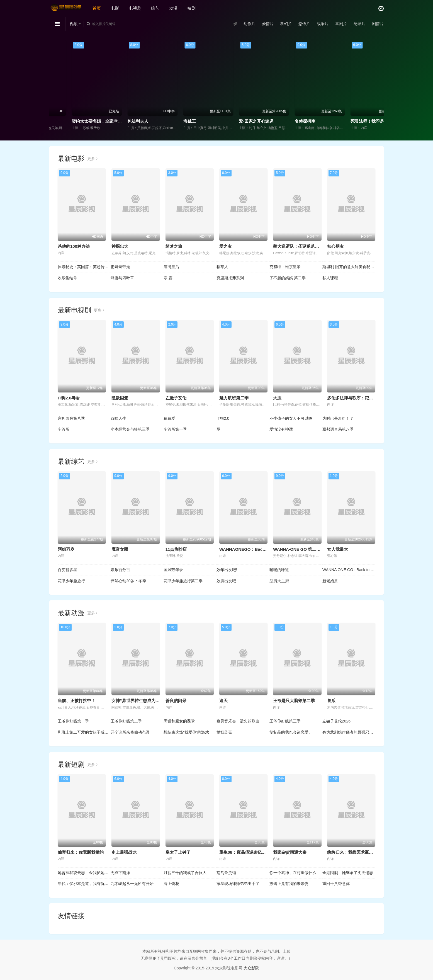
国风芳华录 (173, 570)
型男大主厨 (279, 581)
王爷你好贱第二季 (126, 721)
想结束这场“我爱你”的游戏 (186, 732)
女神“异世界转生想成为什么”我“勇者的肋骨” (153, 701)
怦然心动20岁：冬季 (128, 581)
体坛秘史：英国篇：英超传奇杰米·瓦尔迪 (84, 267)
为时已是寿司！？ (338, 418)
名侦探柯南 (341, 121)
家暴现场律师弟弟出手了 (238, 884)
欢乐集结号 (67, 278)
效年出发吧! (227, 570)
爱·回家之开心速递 (292, 121)
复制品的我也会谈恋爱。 (291, 732)
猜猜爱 (169, 418)
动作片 (249, 24)
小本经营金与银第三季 (130, 429)
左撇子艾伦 (176, 398)
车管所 (64, 429)
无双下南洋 (120, 873)
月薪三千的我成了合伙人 (185, 873)
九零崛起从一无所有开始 (132, 884)
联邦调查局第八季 (338, 429)
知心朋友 (335, 246)
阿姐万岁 (66, 549)
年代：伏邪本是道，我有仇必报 (84, 884)
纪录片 (359, 24)
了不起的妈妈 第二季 (288, 278)
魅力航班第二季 (234, 398)
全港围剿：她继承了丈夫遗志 (348, 873)
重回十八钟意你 (336, 884)
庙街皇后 (171, 267)
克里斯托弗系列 (230, 278)
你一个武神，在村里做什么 (293, 873)
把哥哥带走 (120, 267)
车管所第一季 (175, 429)
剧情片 (378, 24)
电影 (115, 8)
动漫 (173, 8)
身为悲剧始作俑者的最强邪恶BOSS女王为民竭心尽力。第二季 (349, 732)
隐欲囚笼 (120, 398)
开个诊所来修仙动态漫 (130, 732)
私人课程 (330, 278)
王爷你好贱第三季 (285, 721)
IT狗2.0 (223, 418)
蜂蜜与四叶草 (122, 278)
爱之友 (226, 246)
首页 (97, 8)
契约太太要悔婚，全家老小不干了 (139, 121)
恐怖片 (304, 24)
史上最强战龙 (124, 852)
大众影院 (251, 968)
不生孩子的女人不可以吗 (291, 418)
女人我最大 (338, 549)
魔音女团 (120, 549)
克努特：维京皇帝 (285, 267)
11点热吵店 (176, 549)
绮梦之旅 (174, 246)
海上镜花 (171, 884)
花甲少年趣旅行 (71, 581)
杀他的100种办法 (74, 246)
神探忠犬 (120, 246)
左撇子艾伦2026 (336, 721)
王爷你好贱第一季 (73, 721)
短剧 (191, 8)
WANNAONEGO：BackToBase (249, 549)
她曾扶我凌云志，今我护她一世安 (84, 873)
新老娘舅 (330, 581)
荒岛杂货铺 (226, 873)
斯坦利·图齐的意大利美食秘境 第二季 (349, 267)
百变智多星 (67, 570)
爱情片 (268, 24)
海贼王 (226, 121)
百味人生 (118, 418)
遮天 (223, 701)
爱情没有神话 (281, 429)
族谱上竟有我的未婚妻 (289, 884)
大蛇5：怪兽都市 (68, 121)
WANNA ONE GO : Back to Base (349, 570)
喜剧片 (341, 24)
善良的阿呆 (176, 701)
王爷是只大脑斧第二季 (294, 701)
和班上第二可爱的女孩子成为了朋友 (84, 732)
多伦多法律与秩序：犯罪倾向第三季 (361, 398)
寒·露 (168, 278)
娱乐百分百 (120, 570)
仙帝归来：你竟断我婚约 (81, 852)
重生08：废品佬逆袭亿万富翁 (247, 852)
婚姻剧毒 (224, 732)
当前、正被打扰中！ (76, 701)
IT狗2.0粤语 (69, 398)
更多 (92, 159)
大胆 (277, 398)
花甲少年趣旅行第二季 (183, 581)
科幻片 (286, 24)
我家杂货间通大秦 (290, 852)
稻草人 (222, 267)
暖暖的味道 (279, 570)
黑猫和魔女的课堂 (179, 721)
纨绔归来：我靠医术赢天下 (352, 852)
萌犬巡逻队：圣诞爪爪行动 (298, 246)
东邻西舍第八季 (71, 418)
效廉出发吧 (226, 581)
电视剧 (135, 8)
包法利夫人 (174, 121)
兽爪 (331, 701)
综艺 (155, 8)
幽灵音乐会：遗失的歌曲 (238, 721)
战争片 (323, 24)
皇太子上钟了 (178, 852)
